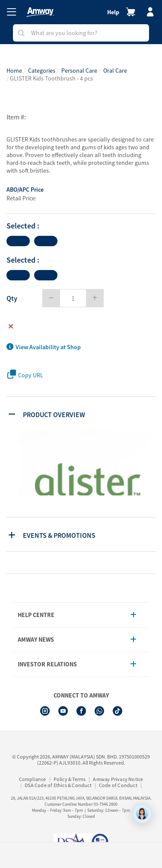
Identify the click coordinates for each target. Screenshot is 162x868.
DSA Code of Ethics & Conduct (58, 785)
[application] (142, 813)
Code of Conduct (118, 785)
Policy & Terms (70, 779)
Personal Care (79, 71)
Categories (42, 71)
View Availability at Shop (44, 347)
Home (14, 71)
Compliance (33, 779)
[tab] (82, 414)
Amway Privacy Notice (118, 779)
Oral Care (115, 71)
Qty (12, 298)
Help (113, 12)
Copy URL (25, 375)
